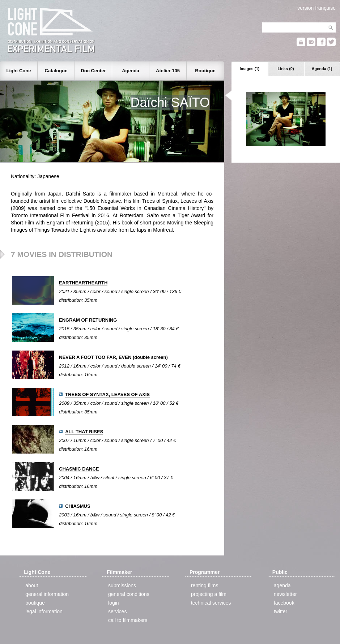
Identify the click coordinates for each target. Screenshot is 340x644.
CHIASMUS (78, 506)
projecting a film (209, 594)
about (32, 585)
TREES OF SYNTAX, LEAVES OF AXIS (107, 394)
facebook (284, 603)
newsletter (285, 594)
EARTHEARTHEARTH (83, 283)
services (117, 611)
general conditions (129, 594)
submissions (122, 585)
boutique (35, 603)
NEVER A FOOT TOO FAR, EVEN (95, 357)
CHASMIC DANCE (79, 469)
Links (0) (286, 69)
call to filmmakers (128, 620)
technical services (211, 603)
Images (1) (250, 69)
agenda (282, 585)
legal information (44, 611)
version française (316, 8)
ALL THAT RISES (84, 432)
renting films (205, 585)
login (114, 603)
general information (47, 594)
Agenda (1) (322, 69)
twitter (280, 611)
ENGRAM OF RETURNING (88, 320)
